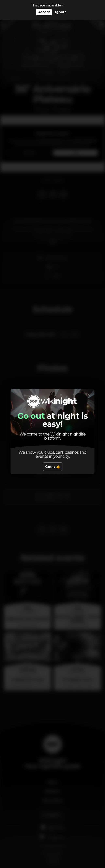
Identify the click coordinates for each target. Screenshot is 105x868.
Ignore (61, 12)
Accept (44, 12)
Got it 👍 (53, 467)
